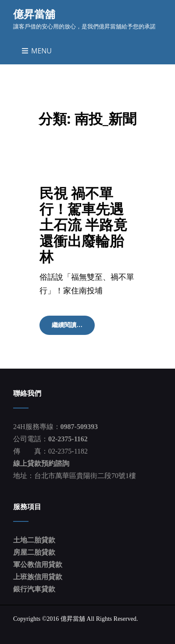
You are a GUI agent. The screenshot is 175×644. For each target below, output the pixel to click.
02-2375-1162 (68, 439)
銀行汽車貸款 (34, 589)
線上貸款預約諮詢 (41, 463)
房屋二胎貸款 (34, 552)
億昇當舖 (34, 14)
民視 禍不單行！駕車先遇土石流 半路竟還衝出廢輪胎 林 (83, 225)
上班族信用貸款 (38, 577)
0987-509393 (79, 427)
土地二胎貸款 (34, 540)
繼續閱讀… (73, 328)
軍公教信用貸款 (38, 565)
